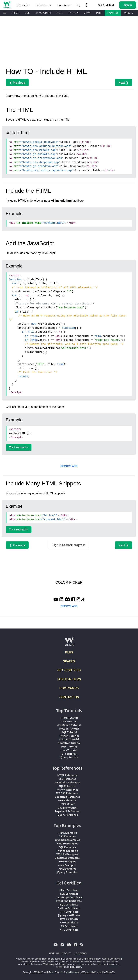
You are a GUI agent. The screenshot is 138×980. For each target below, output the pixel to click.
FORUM (54, 953)
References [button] (44, 5)
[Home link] (7, 5)
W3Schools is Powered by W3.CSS (98, 972)
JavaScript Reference (67, 782)
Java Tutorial (69, 750)
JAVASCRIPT (43, 13)
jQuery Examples (67, 872)
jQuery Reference (67, 815)
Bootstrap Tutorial (69, 743)
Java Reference (67, 807)
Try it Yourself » (19, 447)
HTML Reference (67, 775)
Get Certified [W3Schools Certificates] (106, 5)
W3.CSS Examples (67, 854)
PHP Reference (67, 800)
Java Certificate (69, 919)
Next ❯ (123, 82)
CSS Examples (67, 836)
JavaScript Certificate (69, 897)
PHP (99, 13)
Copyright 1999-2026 (33, 972)
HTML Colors (67, 804)
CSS (27, 13)
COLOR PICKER (69, 582)
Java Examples (67, 865)
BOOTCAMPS (69, 688)
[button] (78, 5)
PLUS (69, 652)
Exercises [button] (64, 5)
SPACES (69, 661)
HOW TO (113, 13)
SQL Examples (67, 847)
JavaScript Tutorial (69, 725)
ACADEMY (80, 953)
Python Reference (67, 790)
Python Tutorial (69, 736)
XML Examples (67, 869)
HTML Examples (67, 833)
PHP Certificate (69, 912)
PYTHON (73, 13)
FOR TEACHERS (69, 679)
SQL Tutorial (69, 732)
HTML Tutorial (69, 718)
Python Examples (67, 851)
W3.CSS (128, 13)
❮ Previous (17, 82)
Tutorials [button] (23, 5)
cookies (60, 967)
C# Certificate (69, 926)
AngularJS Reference (67, 811)
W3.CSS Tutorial (69, 739)
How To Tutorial (69, 728)
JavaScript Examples (67, 840)
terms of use (113, 964)
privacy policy (75, 967)
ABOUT (66, 953)
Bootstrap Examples (67, 858)
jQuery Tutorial (69, 757)
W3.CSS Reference (67, 793)
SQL (60, 13)
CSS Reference (67, 779)
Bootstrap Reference (67, 797)
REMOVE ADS (69, 466)
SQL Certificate (69, 904)
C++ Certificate (69, 922)
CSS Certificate (69, 894)
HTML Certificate (69, 890)
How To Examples (67, 843)
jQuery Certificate (69, 915)
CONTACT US (69, 697)
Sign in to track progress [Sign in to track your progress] (69, 545)
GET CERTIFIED (69, 670)
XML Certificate (69, 930)
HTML (15, 13)
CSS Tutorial (69, 721)
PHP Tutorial (69, 746)
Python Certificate (69, 908)
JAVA (87, 13)
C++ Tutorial (69, 754)
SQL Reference (67, 786)
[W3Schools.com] (69, 643)
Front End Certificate (69, 901)
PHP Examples (67, 861)
